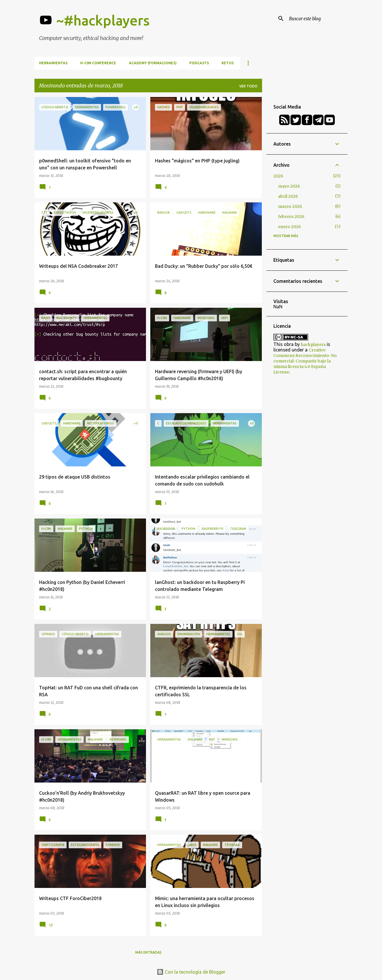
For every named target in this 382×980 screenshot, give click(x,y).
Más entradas (148, 952)
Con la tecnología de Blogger (191, 972)
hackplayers (313, 345)
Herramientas (53, 63)
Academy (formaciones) (153, 63)
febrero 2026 (291, 217)
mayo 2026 (289, 186)
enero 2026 (289, 227)
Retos (228, 63)
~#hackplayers (103, 20)
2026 (278, 176)
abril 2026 (288, 196)
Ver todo (248, 86)
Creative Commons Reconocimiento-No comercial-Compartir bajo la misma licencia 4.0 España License (305, 361)
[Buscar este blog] (317, 19)
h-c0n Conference (98, 63)
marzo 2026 (290, 206)
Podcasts (199, 63)
